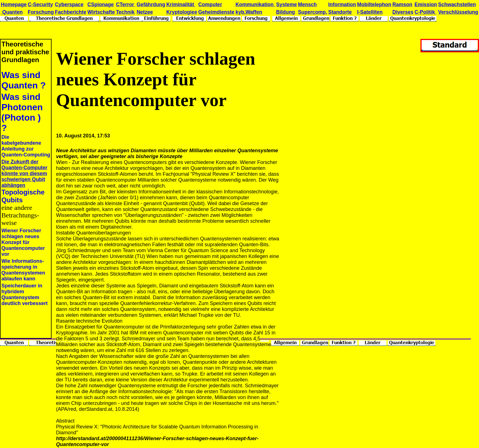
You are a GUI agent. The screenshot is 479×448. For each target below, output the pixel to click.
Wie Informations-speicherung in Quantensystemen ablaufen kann (23, 270)
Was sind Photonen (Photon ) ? (22, 112)
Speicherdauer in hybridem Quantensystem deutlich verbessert (25, 295)
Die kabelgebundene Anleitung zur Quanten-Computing (26, 146)
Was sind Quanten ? (24, 80)
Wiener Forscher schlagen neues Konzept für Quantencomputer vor (23, 242)
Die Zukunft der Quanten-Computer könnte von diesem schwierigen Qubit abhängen (24, 173)
